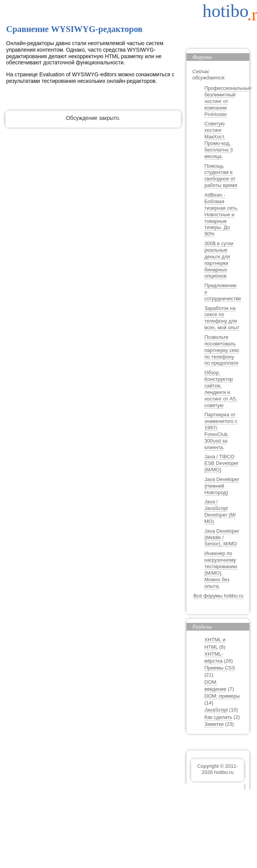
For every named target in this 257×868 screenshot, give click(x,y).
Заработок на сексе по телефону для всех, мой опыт (222, 318)
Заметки (214, 724)
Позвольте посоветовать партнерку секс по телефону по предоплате (222, 350)
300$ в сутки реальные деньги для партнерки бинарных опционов (219, 260)
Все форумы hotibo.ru (218, 596)
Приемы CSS (220, 668)
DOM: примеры (222, 696)
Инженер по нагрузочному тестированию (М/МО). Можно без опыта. (221, 569)
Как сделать (218, 717)
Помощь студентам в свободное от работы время (221, 176)
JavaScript (216, 710)
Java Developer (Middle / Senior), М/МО (222, 537)
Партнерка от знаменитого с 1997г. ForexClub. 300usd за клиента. (221, 431)
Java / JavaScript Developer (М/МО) (220, 511)
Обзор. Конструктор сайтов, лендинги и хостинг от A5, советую (221, 389)
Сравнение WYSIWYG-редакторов (74, 29)
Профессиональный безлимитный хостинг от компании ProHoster (228, 101)
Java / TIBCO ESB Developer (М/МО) (221, 463)
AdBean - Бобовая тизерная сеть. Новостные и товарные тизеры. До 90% (221, 214)
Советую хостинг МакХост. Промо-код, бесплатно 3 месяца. (218, 140)
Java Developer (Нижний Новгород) (222, 486)
